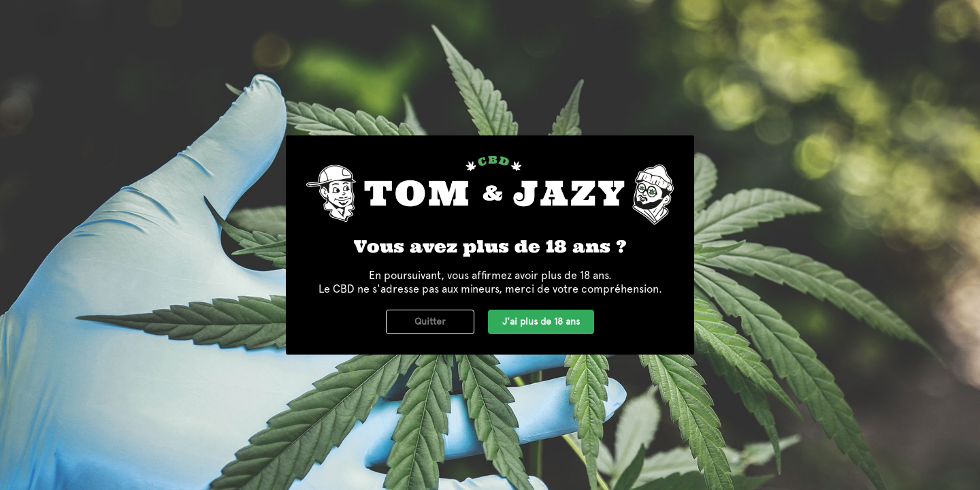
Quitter (430, 321)
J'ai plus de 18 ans (541, 321)
